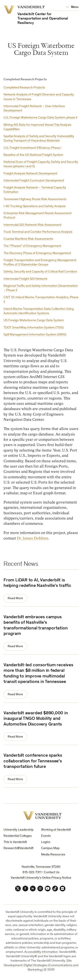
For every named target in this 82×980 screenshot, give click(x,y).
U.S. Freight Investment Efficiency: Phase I (32, 148)
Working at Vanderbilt (56, 830)
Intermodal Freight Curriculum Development (34, 181)
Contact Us (52, 872)
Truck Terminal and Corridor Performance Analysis (38, 232)
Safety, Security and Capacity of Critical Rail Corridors (40, 272)
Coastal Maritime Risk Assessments (28, 239)
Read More (15, 598)
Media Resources (53, 855)
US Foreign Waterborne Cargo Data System (34, 320)
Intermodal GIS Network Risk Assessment (32, 225)
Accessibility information (41, 952)
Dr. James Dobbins (33, 538)
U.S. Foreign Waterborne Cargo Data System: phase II (40, 118)
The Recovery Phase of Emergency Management (37, 253)
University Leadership (18, 830)
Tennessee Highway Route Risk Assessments (35, 199)
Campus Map (50, 848)
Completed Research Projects (24, 88)
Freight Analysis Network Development (30, 174)
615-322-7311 (32, 872)
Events (46, 836)
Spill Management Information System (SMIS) (35, 335)
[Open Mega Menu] (72, 7)
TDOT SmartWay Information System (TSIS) (34, 328)
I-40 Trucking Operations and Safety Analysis (35, 206)
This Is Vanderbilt (15, 842)
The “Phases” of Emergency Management (32, 246)
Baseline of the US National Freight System (33, 155)
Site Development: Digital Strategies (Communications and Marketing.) (41, 965)
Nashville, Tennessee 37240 (41, 867)
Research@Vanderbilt (18, 848)
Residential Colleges (18, 836)
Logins (46, 842)
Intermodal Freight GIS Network (25, 279)
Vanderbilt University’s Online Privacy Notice (41, 878)
